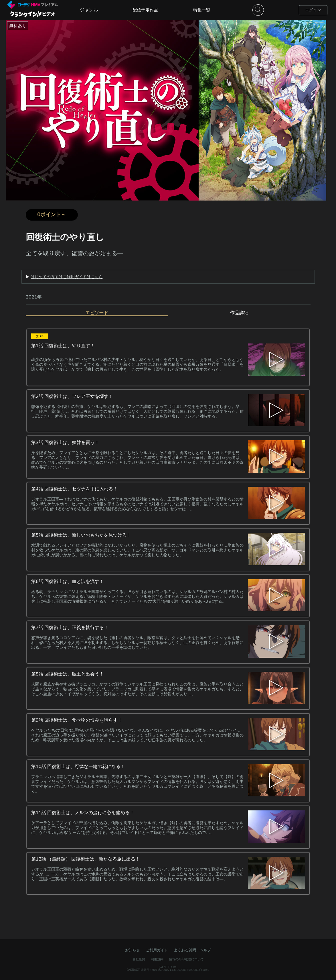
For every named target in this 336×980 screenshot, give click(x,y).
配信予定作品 (145, 10)
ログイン (313, 10)
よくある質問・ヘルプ (192, 950)
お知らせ (133, 950)
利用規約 (157, 959)
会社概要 (139, 959)
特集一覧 (202, 10)
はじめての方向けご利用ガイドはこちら (67, 277)
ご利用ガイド (157, 950)
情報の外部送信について (186, 959)
